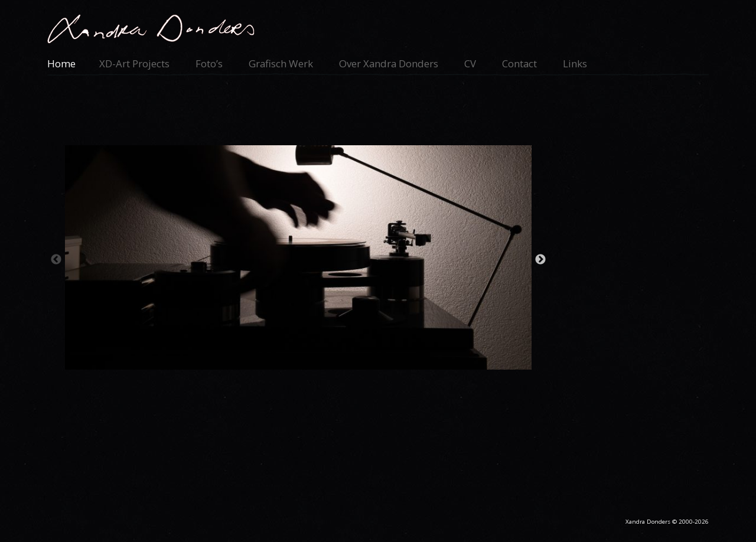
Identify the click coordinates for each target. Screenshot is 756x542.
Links (575, 63)
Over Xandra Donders (389, 63)
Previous (56, 260)
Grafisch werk (281, 63)
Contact (519, 63)
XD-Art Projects (134, 63)
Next (540, 260)
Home (61, 63)
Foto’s (209, 63)
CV (470, 63)
